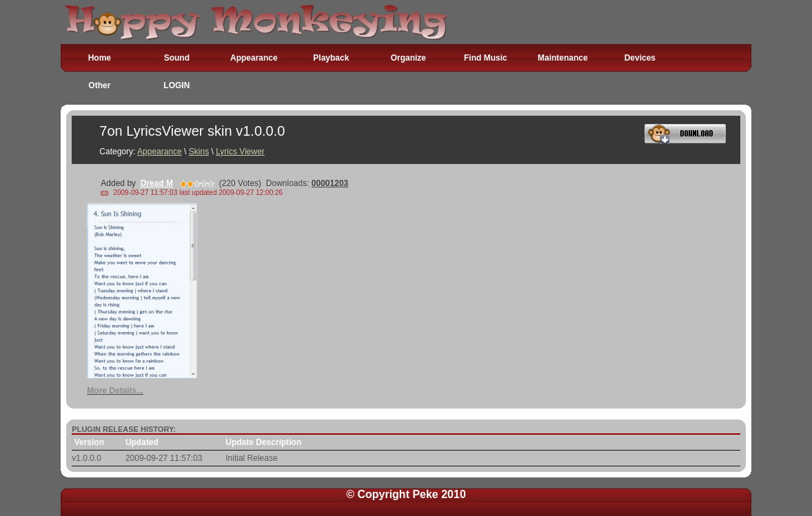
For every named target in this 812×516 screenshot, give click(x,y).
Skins (199, 152)
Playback (331, 58)
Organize (408, 58)
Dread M (157, 183)
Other (99, 85)
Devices (640, 58)
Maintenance (563, 58)
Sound (177, 58)
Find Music (486, 58)
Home (100, 58)
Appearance (254, 58)
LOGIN (176, 85)
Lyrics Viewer (240, 152)
